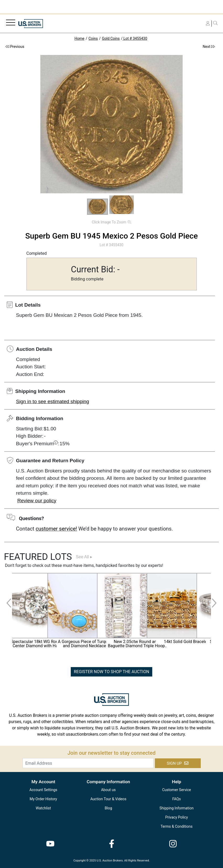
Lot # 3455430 (135, 38)
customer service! (56, 529)
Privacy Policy (177, 817)
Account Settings (43, 790)
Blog (108, 808)
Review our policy (37, 501)
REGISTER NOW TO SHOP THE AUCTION (112, 672)
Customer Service (177, 790)
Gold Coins (111, 38)
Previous (15, 47)
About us (108, 790)
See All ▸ (84, 557)
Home (79, 38)
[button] (97, 207)
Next (209, 47)
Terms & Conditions (177, 826)
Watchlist (43, 808)
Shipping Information (177, 808)
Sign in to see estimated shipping (53, 401)
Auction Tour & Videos (108, 799)
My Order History (43, 799)
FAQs (176, 799)
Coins (93, 38)
